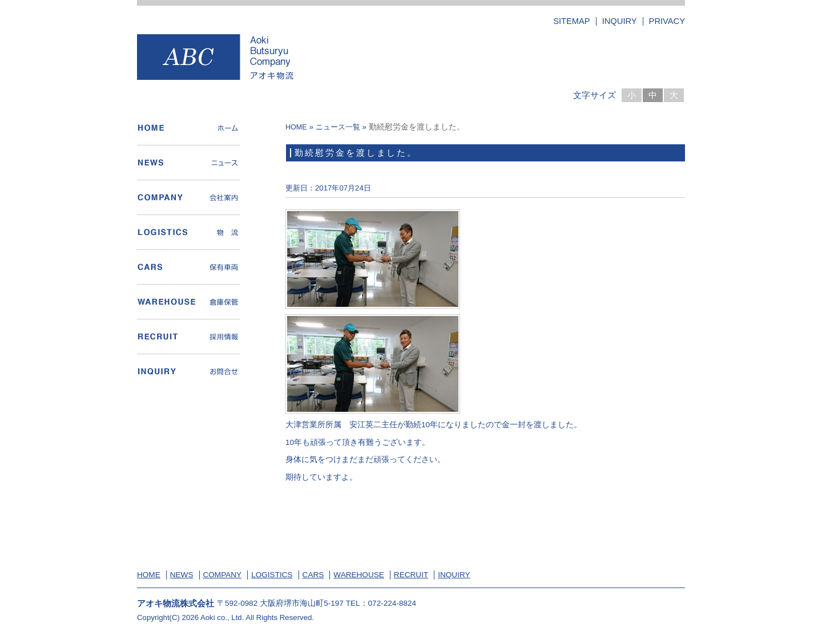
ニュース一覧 (338, 127)
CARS (313, 575)
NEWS (182, 575)
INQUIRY (620, 21)
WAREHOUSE (359, 575)
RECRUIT (411, 575)
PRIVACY (667, 21)
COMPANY (223, 575)
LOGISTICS (272, 575)
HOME (296, 127)
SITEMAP (571, 21)
